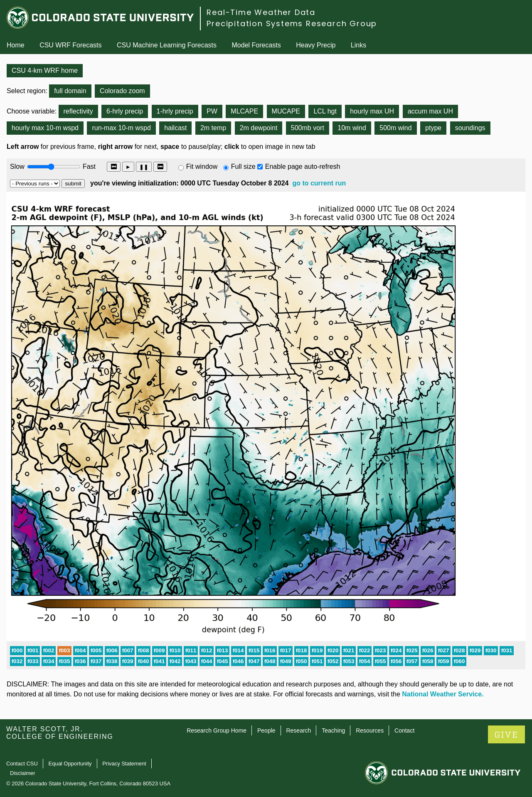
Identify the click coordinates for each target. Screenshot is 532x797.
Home (16, 45)
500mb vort (308, 128)
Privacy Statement (124, 764)
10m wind (352, 128)
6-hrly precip (125, 111)
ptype (433, 128)
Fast (89, 167)
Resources (370, 730)
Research (298, 730)
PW (212, 111)
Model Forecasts (256, 45)
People (266, 730)
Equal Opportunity (70, 764)
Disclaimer (23, 773)
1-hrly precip (175, 111)
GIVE (506, 735)
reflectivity (78, 111)
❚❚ (144, 167)
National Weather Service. (443, 694)
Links (358, 45)
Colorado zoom (122, 91)
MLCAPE (244, 111)
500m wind (395, 128)
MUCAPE (286, 111)
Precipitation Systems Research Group (292, 23)
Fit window (202, 167)
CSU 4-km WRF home (45, 70)
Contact (404, 730)
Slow (17, 167)
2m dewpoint (259, 128)
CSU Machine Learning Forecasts (167, 45)
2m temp (213, 128)
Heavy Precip (316, 45)
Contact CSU (22, 764)
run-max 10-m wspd (121, 128)
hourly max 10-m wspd (45, 128)
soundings (470, 128)
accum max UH (430, 111)
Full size (243, 167)
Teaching (333, 730)
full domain (70, 91)
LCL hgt (325, 111)
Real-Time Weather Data (261, 12)
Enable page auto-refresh (303, 167)
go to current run (319, 183)
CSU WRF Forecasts (70, 45)
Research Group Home (217, 730)
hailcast (175, 128)
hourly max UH (372, 111)
